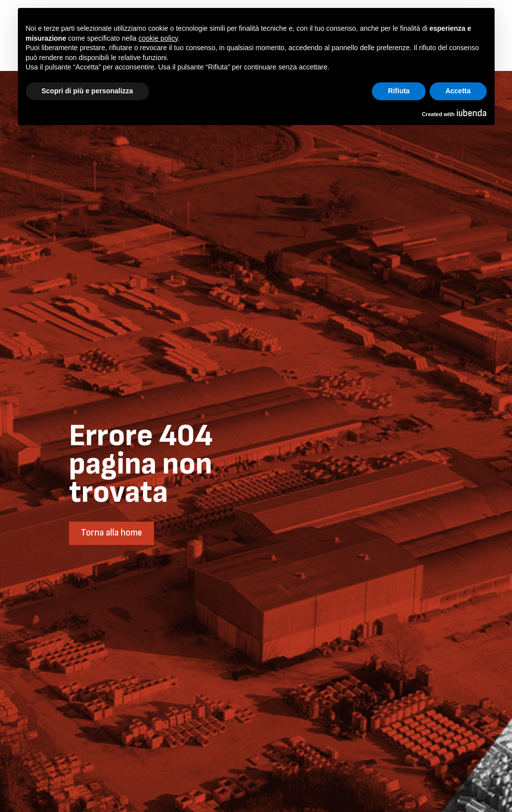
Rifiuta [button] (399, 91)
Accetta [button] (458, 91)
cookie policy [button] (158, 38)
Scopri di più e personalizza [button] (87, 91)
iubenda (472, 113)
